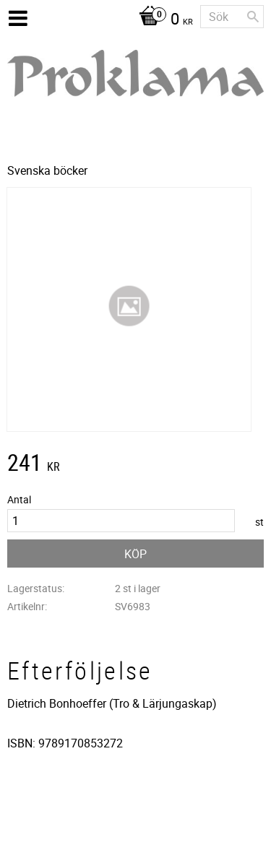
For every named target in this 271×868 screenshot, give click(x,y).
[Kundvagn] (162, 20)
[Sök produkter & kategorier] (232, 17)
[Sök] (253, 17)
